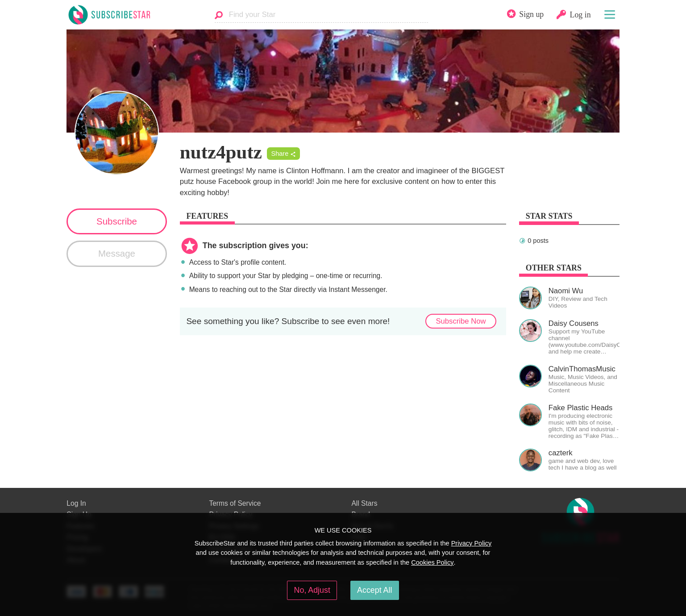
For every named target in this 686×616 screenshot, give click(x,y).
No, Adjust (312, 590)
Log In (76, 503)
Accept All (374, 590)
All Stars (364, 503)
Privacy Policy (472, 543)
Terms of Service (235, 503)
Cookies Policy (432, 562)
